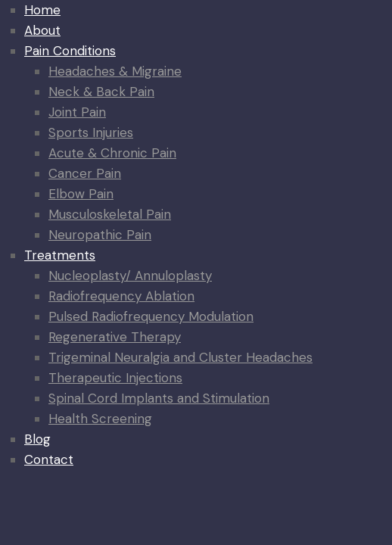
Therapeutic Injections (115, 378)
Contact (49, 459)
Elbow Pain (81, 194)
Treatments (60, 255)
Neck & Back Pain (101, 92)
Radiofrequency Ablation (121, 296)
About (42, 30)
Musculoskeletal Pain (110, 214)
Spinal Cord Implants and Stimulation (159, 398)
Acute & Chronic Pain (112, 153)
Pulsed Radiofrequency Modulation (151, 316)
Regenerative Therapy (115, 337)
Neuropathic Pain (100, 235)
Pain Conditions (70, 51)
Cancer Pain (85, 173)
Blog (37, 439)
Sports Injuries (91, 132)
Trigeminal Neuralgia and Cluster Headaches (180, 357)
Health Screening (100, 419)
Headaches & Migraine (115, 71)
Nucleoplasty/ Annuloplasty (130, 276)
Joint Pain (77, 112)
